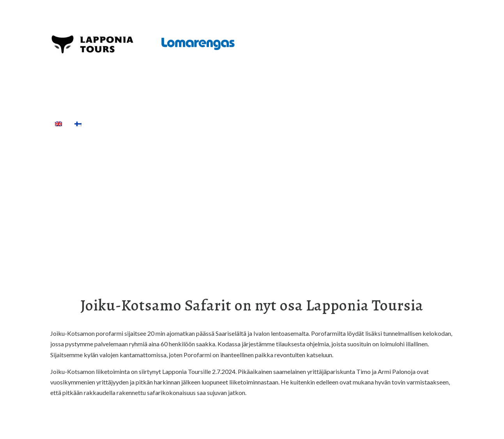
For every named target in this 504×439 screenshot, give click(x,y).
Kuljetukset (262, 123)
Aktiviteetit (151, 123)
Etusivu (106, 123)
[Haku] (363, 123)
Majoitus (304, 123)
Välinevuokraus (209, 123)
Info (339, 123)
